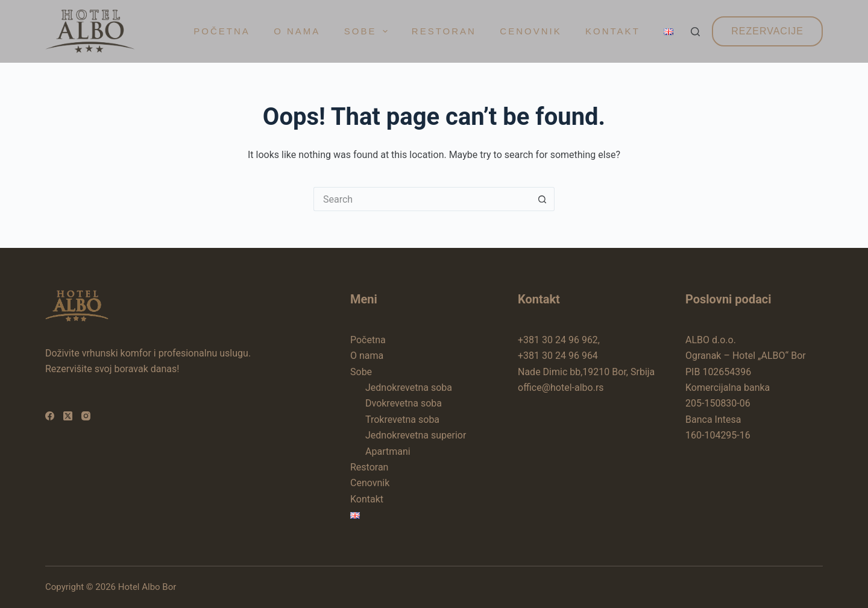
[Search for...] (422, 199)
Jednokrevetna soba (409, 388)
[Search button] (542, 199)
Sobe (369, 31)
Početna (222, 31)
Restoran (444, 31)
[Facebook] (50, 416)
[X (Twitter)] (68, 416)
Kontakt (613, 31)
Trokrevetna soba (402, 420)
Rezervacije (767, 31)
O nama (297, 31)
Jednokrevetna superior (416, 435)
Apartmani (388, 451)
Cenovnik (530, 31)
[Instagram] (86, 416)
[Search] (695, 32)
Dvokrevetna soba (404, 403)
